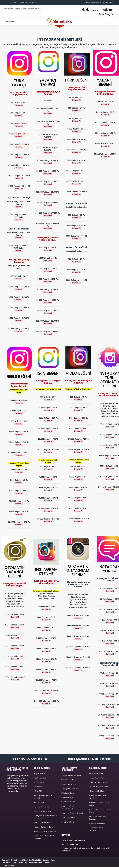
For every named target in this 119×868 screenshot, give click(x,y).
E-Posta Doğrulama (97, 824)
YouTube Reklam (96, 774)
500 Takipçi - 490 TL (19, 123)
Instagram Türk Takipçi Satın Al (19, 93)
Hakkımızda (90, 10)
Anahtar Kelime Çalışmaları (45, 832)
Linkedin (14, 6)
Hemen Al (19, 105)
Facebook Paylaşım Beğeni (72, 813)
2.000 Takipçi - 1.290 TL (19, 144)
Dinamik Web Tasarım (98, 782)
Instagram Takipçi (69, 780)
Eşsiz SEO (38, 791)
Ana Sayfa (106, 14)
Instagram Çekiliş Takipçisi (19, 261)
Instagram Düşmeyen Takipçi (48, 93)
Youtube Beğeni (68, 797)
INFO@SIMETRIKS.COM (89, 759)
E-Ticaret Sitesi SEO (42, 807)
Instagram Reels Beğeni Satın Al (19, 385)
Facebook (14, 3)
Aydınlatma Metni (35, 863)
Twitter (24, 3)
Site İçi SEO (39, 803)
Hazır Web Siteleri (96, 778)
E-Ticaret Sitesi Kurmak (98, 787)
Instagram (33, 3)
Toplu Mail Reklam (97, 791)
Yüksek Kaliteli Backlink (43, 827)
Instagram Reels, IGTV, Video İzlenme (46, 582)
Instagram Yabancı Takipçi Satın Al (48, 239)
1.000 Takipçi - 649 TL (19, 134)
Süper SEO (39, 787)
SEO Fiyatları (40, 782)
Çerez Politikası (19, 863)
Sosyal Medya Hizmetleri (71, 776)
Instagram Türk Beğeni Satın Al (77, 89)
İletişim (107, 10)
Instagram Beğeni (69, 784)
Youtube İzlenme (68, 802)
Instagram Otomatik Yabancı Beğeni (15, 585)
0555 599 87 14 (110, 3)
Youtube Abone (68, 793)
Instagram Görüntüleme (71, 789)
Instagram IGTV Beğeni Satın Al (48, 382)
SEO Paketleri (40, 778)
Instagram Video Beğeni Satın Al (78, 382)
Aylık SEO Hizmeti (41, 774)
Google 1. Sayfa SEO (42, 811)
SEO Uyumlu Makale (42, 823)
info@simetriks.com (95, 3)
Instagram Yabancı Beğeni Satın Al (105, 93)
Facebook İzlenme (69, 818)
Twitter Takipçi (68, 822)
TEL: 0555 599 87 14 (30, 759)
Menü (10, 22)
